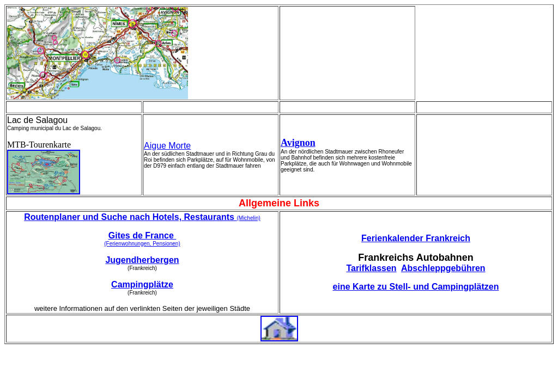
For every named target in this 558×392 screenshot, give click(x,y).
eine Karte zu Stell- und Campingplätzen (416, 287)
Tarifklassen (371, 268)
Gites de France (142, 235)
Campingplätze (142, 284)
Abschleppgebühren (443, 268)
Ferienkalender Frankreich (416, 238)
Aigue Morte (167, 146)
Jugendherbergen (142, 260)
